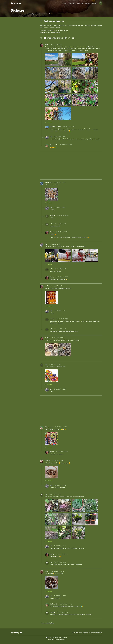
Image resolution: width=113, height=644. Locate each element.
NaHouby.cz (16, 3)
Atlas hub (80, 3)
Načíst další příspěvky (47, 623)
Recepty (88, 3)
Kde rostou (72, 3)
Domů (65, 3)
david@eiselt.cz (61, 640)
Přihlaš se (43, 32)
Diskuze (95, 3)
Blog (101, 633)
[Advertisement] (24, 46)
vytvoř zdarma (56, 32)
